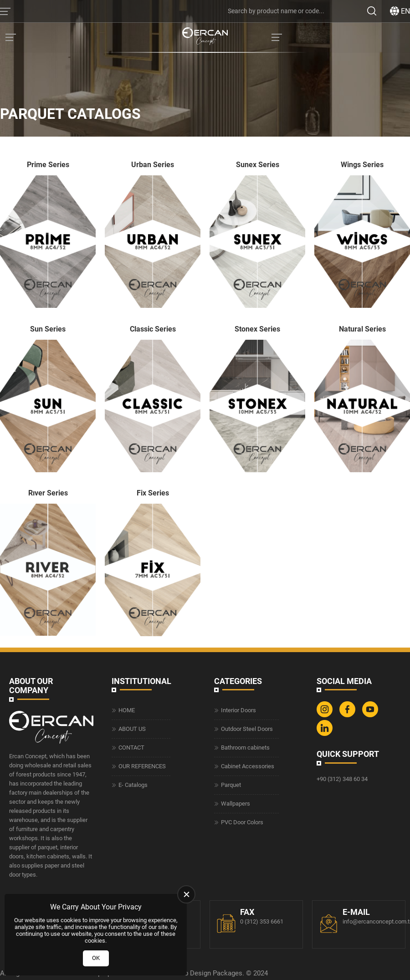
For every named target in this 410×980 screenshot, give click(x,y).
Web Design (193, 973)
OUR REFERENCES (142, 766)
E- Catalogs (133, 785)
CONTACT (131, 748)
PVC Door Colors (242, 822)
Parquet (231, 785)
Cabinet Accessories (248, 766)
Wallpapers (236, 804)
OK (96, 958)
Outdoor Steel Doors (247, 729)
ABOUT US (132, 729)
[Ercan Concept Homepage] (205, 37)
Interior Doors (238, 710)
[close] (186, 894)
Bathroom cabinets (245, 748)
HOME (127, 710)
